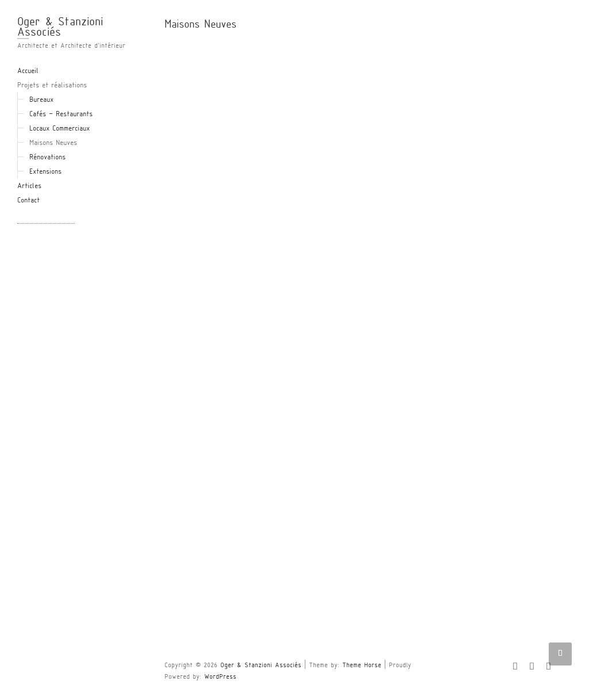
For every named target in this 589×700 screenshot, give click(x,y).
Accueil (28, 71)
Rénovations (47, 158)
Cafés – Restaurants (61, 114)
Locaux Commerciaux (60, 129)
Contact (28, 201)
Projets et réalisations (52, 86)
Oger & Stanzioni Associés (60, 28)
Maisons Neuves (53, 143)
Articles (29, 186)
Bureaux (41, 100)
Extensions (45, 172)
